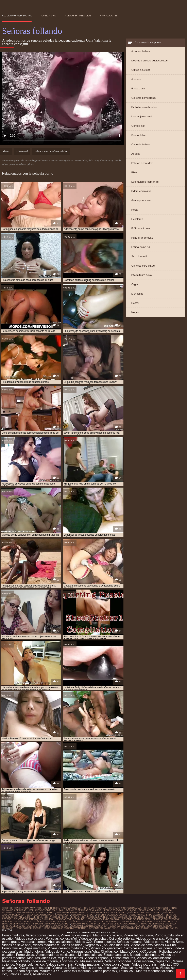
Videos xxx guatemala (107, 948)
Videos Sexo (174, 942)
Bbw (134, 172)
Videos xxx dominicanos (155, 958)
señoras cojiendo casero (112, 915)
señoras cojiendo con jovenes (89, 917)
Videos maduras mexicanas (56, 955)
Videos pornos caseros (42, 935)
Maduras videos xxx (42, 958)
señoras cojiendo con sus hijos (33, 919)
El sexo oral (138, 88)
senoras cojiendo (82, 915)
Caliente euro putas (143, 266)
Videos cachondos (119, 961)
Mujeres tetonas (92, 961)
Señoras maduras (130, 942)
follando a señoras (14, 910)
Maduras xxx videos (107, 935)
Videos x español (97, 958)
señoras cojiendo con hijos (50, 917)
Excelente (137, 219)
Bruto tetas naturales (144, 107)
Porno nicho (48, 16)
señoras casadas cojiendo (144, 912)
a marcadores (109, 16)
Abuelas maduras (116, 945)
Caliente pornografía (143, 98)
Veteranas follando (66, 968)
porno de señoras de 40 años (83, 910)
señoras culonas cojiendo (86, 921)
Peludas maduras (87, 964)
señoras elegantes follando (127, 926)
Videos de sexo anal (17, 945)
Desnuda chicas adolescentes (149, 61)
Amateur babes (141, 51)
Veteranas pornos (33, 942)
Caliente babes (141, 144)
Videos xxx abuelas (93, 939)
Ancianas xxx (69, 961)
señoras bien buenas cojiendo (35, 912)
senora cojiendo (149, 910)
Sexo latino (129, 968)
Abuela (135, 154)
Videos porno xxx (105, 971)
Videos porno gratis (150, 939)
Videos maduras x (46, 945)
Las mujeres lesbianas (145, 182)
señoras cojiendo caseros (147, 915)
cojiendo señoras (95, 908)
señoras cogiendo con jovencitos (47, 915)
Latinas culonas (20, 974)
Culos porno (163, 948)
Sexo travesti (139, 256)
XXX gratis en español (35, 968)
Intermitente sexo (141, 275)
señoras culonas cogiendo (51, 921)
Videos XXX (84, 942)
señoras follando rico (135, 928)
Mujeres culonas (90, 955)
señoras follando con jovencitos (65, 928)
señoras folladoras (29, 928)
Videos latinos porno (138, 935)
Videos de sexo (142, 945)
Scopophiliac (139, 135)
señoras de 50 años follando (51, 924)
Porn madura (144, 961)
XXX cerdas (148, 952)
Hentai (135, 303)
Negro (135, 312)
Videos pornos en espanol (100, 968)
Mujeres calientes (70, 958)
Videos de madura (45, 961)
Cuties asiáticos (141, 70)
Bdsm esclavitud (141, 191)
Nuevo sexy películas (78, 16)
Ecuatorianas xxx (116, 955)
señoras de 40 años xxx (16, 924)
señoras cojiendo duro (70, 919)
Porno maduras (13, 935)
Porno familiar (12, 948)
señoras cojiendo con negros (129, 917)
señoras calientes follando (108, 912)
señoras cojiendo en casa (103, 919)
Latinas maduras (123, 958)
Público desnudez (142, 163)
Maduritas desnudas (144, 955)
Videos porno (154, 942)
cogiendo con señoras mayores (21, 908)
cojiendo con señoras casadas (62, 908)
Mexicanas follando (16, 961)
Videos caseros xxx (30, 939)
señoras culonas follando (122, 921)
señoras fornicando (165, 928)
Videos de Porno (57, 952)
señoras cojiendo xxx (166, 919)
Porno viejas (25, 955)
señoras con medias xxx (16, 921)
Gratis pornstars (141, 200)
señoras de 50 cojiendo (86, 924)
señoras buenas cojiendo (72, 912)
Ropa (134, 210)
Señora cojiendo (26, 971)
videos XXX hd (165, 945)
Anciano (136, 79)
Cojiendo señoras (122, 939)
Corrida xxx (138, 126)
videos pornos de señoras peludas (51, 151)
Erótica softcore (141, 228)
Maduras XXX (50, 971)
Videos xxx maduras (76, 971)
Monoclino (137, 294)
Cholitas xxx (110, 952)
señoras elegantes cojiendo (89, 926)
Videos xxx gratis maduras (152, 964)
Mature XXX (129, 952)
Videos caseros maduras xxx (68, 948)
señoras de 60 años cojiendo (158, 924)
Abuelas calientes (61, 942)
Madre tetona (34, 952)
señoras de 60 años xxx (54, 926)
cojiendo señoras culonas (160, 908)
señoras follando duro (104, 928)
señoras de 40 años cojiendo (159, 921)
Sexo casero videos (138, 948)
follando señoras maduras (46, 910)
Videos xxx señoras (116, 964)
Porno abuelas (105, 942)
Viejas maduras (35, 948)
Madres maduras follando (155, 971)
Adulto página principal (17, 16)
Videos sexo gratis (59, 964)
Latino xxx (127, 971)
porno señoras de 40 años (120, 910)
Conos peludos (72, 945)
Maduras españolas (85, 952)
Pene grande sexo (142, 238)
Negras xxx (93, 945)
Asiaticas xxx (42, 974)
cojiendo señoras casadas (125, 908)
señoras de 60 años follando (20, 926)
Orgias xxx (163, 961)
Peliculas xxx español (61, 939)
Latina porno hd (141, 247)
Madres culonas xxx (30, 964)
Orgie (135, 284)
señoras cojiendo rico (136, 919)
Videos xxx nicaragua (76, 935)
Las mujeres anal (142, 116)
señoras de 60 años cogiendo (120, 924)
